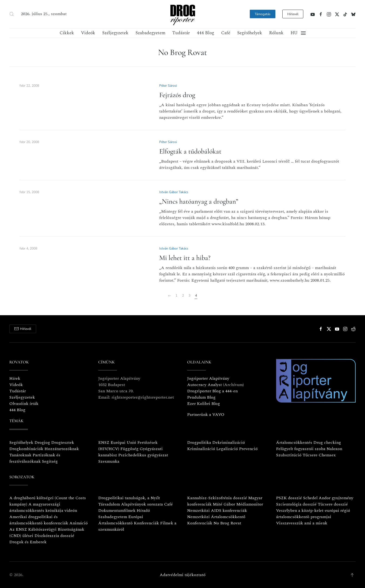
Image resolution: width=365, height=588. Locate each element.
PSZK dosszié (289, 498)
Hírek (15, 378)
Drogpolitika (199, 443)
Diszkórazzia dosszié (54, 536)
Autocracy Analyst (204, 385)
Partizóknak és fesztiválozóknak (35, 458)
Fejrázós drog (177, 95)
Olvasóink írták (24, 404)
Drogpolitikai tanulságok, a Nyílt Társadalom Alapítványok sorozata (131, 501)
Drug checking (327, 443)
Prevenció (248, 449)
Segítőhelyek (250, 33)
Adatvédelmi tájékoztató (183, 575)
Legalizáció (227, 449)
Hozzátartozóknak (62, 449)
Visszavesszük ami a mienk (302, 523)
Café (226, 33)
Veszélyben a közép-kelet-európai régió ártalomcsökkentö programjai (313, 514)
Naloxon (334, 449)
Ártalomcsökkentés (294, 443)
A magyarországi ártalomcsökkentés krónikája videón (43, 507)
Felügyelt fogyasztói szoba (301, 449)
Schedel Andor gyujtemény (328, 498)
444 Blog (206, 33)
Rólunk (276, 33)
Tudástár (181, 33)
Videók (88, 33)
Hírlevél (293, 14)
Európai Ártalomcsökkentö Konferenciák (129, 520)
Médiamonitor (250, 504)
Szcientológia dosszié (296, 504)
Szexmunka (109, 461)
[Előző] (169, 296)
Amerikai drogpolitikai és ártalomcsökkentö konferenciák (39, 520)
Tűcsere (310, 455)
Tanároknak (20, 455)
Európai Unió (123, 443)
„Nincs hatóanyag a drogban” (199, 201)
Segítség (50, 461)
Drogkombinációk (26, 449)
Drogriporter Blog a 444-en (212, 391)
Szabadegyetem (150, 33)
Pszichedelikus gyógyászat (143, 455)
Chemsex (327, 455)
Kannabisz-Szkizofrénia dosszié (217, 498)
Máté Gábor (224, 504)
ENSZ (104, 443)
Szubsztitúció (289, 455)
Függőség (129, 449)
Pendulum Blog (201, 397)
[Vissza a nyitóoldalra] (182, 14)
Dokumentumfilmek (117, 511)
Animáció (79, 523)
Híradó (143, 511)
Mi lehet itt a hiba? (185, 258)
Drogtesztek (63, 443)
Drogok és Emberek (28, 542)
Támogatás (263, 14)
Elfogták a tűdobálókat (190, 151)
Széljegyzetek (115, 33)
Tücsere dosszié (333, 504)
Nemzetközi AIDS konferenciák (217, 511)
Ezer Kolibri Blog (204, 404)
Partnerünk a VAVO (206, 415)
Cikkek (67, 33)
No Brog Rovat (227, 523)
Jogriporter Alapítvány (208, 378)
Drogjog (42, 443)
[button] (12, 14)
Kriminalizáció (201, 449)
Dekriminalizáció (229, 443)
